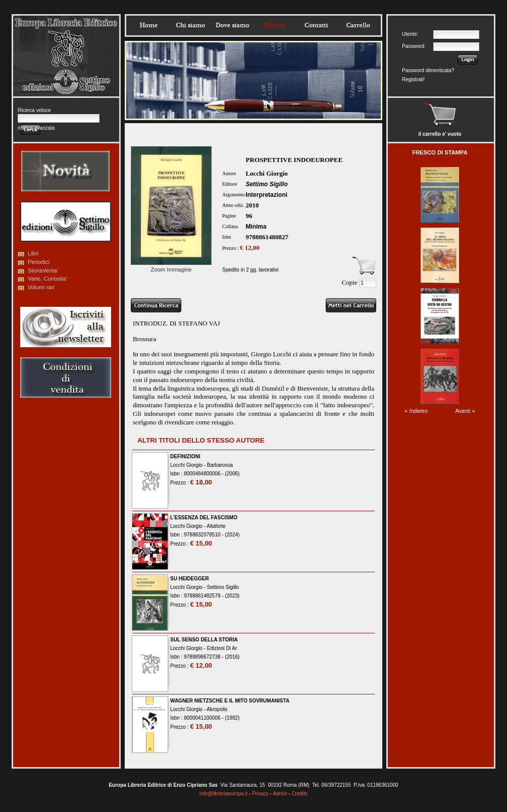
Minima (256, 227)
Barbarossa (220, 465)
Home (148, 25)
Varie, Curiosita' (47, 279)
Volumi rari (41, 287)
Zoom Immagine (171, 266)
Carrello (358, 25)
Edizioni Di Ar (222, 648)
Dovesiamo (232, 25)
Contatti (316, 25)
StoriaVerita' (43, 270)
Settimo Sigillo (266, 184)
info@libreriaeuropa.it (223, 794)
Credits (299, 794)
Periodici (39, 262)
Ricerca (274, 25)
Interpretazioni (266, 195)
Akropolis (217, 709)
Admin (280, 794)
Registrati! (413, 79)
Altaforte (216, 526)
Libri (33, 253)
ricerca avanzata (36, 128)
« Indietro (416, 411)
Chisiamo (190, 25)
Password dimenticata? (428, 70)
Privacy (260, 794)
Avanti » (465, 411)
